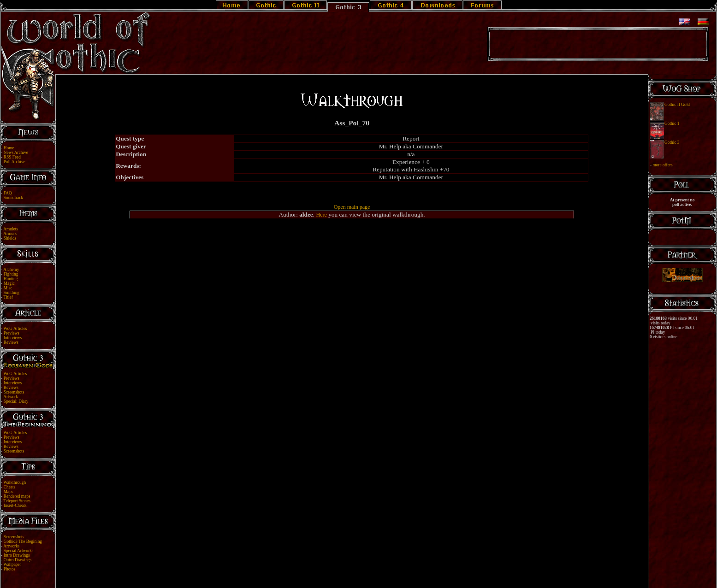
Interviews (13, 338)
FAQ (8, 193)
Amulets (11, 229)
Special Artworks (19, 551)
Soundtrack (14, 198)
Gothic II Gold (677, 105)
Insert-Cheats (15, 506)
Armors (10, 234)
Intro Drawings (17, 555)
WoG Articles (15, 329)
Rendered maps (17, 496)
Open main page (352, 207)
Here (321, 215)
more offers (662, 165)
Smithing (12, 293)
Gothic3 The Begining (23, 541)
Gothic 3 (672, 142)
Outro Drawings (18, 560)
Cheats (9, 487)
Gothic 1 (672, 123)
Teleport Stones (17, 501)
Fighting (11, 274)
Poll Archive (15, 162)
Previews (12, 333)
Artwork (11, 397)
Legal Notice (343, 575)
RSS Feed (12, 157)
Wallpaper (12, 564)
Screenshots (14, 392)
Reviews (11, 342)
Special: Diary (16, 401)
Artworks (11, 546)
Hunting (11, 279)
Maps (9, 492)
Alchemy (11, 270)
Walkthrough (15, 482)
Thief (8, 297)
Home (9, 148)
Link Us (364, 575)
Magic (9, 283)
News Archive (16, 153)
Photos (9, 569)
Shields (10, 238)
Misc (8, 288)
